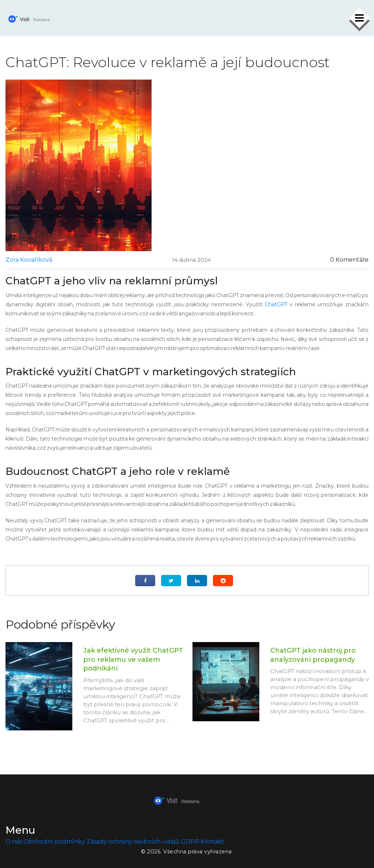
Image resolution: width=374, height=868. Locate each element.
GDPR (190, 842)
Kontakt (212, 842)
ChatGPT (276, 304)
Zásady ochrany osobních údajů (133, 842)
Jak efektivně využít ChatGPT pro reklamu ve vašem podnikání (133, 659)
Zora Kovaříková (29, 260)
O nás (14, 842)
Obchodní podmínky (54, 842)
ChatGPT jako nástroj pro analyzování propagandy (313, 655)
